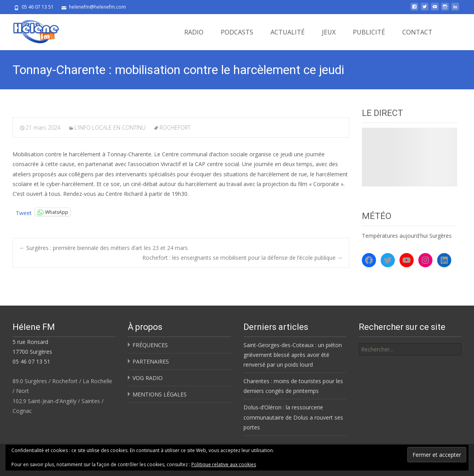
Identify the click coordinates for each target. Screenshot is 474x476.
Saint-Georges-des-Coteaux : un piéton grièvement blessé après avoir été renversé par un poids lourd (293, 355)
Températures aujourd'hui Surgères (407, 236)
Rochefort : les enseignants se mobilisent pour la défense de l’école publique (242, 258)
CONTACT (417, 32)
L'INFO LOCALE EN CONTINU (110, 128)
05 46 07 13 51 (31, 361)
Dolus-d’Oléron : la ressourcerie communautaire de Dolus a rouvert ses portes (293, 417)
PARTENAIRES (151, 361)
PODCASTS (237, 32)
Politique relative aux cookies (224, 464)
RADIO (194, 32)
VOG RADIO (148, 378)
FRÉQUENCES (150, 345)
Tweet (24, 212)
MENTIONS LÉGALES (160, 394)
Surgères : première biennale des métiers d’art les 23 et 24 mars (104, 248)
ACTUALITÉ (288, 32)
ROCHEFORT (175, 128)
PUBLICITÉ (369, 32)
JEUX (329, 32)
